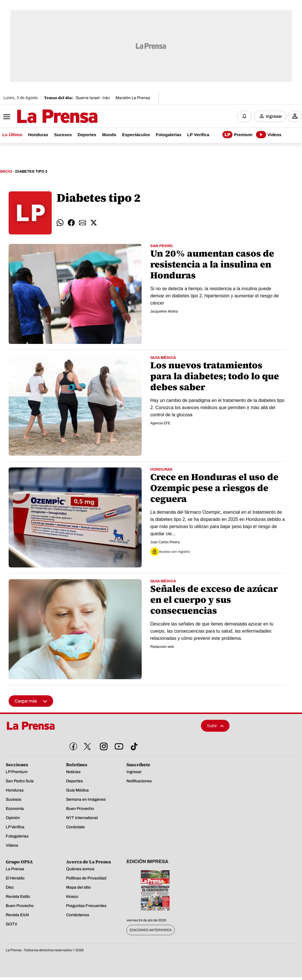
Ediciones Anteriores (151, 930)
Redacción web (162, 647)
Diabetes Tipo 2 (31, 172)
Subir (215, 726)
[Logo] (43, 117)
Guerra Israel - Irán (93, 98)
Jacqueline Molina (164, 312)
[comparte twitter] (94, 223)
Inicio (6, 172)
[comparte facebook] (71, 223)
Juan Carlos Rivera (165, 542)
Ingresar (274, 116)
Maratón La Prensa (133, 98)
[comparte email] (82, 223)
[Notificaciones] (244, 116)
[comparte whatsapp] (60, 223)
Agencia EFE (160, 423)
